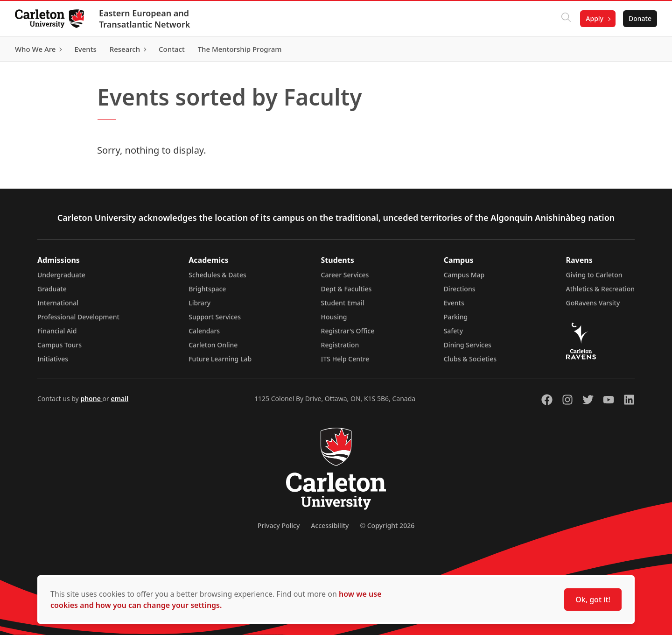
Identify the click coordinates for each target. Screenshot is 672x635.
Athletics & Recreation (600, 289)
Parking (456, 317)
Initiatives (53, 359)
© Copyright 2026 (387, 526)
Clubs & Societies (470, 359)
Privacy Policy (279, 526)
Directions (460, 289)
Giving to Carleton (594, 275)
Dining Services (468, 345)
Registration (340, 345)
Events (454, 303)
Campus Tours (59, 345)
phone (91, 399)
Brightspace (207, 289)
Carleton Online (213, 345)
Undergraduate (61, 275)
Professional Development (78, 317)
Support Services (215, 317)
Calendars (204, 331)
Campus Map (464, 275)
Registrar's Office (348, 331)
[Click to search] (566, 19)
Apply (595, 18)
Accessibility (330, 526)
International (58, 303)
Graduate (52, 289)
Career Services (345, 275)
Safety (454, 331)
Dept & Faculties (346, 289)
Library (199, 303)
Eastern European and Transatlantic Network (144, 19)
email (119, 399)
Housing (334, 317)
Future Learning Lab (220, 359)
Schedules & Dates (217, 275)
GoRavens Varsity (593, 303)
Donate (640, 18)
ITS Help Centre (345, 359)
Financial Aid (57, 331)
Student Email (343, 303)
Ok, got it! (593, 600)
